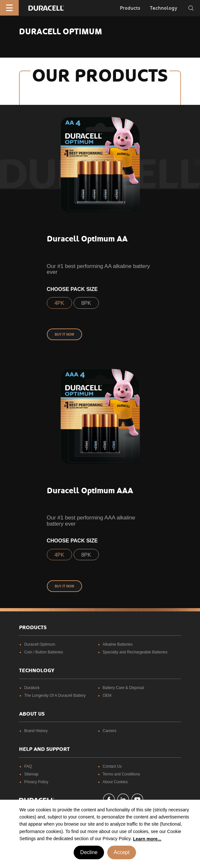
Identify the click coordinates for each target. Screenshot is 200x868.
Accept (122, 852)
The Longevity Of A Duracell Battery (55, 696)
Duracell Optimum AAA (90, 491)
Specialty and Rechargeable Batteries (135, 652)
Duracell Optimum (40, 644)
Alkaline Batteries (118, 644)
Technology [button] (164, 8)
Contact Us (112, 766)
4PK (59, 303)
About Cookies (115, 782)
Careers (110, 731)
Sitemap (31, 774)
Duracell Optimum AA (87, 239)
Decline (89, 852)
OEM (107, 696)
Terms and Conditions (121, 774)
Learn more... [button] (147, 839)
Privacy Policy (36, 782)
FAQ (28, 766)
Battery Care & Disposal (123, 688)
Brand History (36, 731)
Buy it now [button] (65, 334)
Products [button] (130, 8)
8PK (86, 303)
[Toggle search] (191, 8)
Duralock (32, 688)
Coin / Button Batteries (44, 652)
